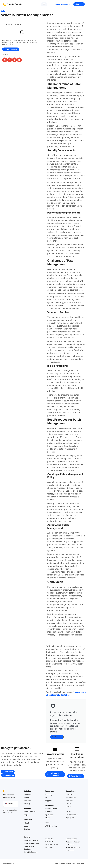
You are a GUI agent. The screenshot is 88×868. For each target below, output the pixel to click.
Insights (27, 837)
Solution (27, 791)
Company (28, 819)
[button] (44, 4)
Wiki (3, 11)
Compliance (71, 791)
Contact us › (57, 737)
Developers (50, 805)
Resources (49, 791)
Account (28, 808)
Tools (47, 823)
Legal (68, 811)
